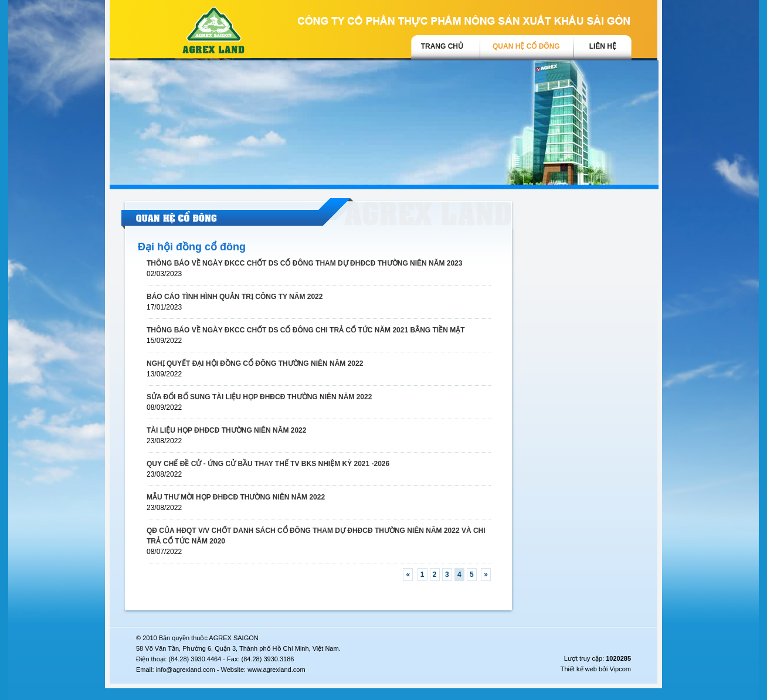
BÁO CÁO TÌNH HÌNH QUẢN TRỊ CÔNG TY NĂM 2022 (235, 297)
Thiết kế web (579, 669)
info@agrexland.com (186, 670)
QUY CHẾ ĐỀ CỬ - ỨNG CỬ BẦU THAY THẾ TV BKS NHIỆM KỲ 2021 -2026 (268, 464)
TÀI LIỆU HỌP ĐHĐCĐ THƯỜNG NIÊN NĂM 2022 (226, 430)
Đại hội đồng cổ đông (192, 247)
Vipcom (620, 669)
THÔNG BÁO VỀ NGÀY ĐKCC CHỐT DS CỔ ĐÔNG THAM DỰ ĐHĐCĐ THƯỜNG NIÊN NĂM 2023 (304, 263)
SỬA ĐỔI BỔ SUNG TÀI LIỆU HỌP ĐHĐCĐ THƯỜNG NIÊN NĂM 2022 (259, 397)
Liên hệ (603, 46)
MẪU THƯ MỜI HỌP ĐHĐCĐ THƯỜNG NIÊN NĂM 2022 (236, 497)
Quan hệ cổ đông (526, 46)
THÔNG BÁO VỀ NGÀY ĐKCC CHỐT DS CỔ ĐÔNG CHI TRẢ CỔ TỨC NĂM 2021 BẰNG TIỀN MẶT (306, 330)
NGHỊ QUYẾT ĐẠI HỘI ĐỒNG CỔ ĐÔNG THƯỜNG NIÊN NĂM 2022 (255, 363)
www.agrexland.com (276, 670)
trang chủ (442, 46)
